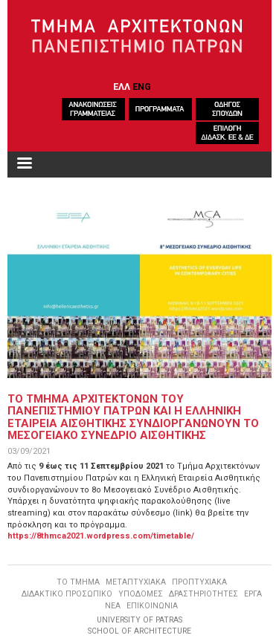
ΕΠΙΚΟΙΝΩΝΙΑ (152, 606)
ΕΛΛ (122, 87)
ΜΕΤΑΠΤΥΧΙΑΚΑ (136, 582)
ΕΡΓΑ (253, 594)
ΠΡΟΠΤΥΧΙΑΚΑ (199, 582)
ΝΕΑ (113, 606)
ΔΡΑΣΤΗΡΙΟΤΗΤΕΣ (203, 594)
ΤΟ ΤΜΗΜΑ (78, 582)
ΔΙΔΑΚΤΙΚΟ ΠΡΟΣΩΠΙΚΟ (67, 594)
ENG (142, 87)
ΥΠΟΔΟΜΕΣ (141, 594)
